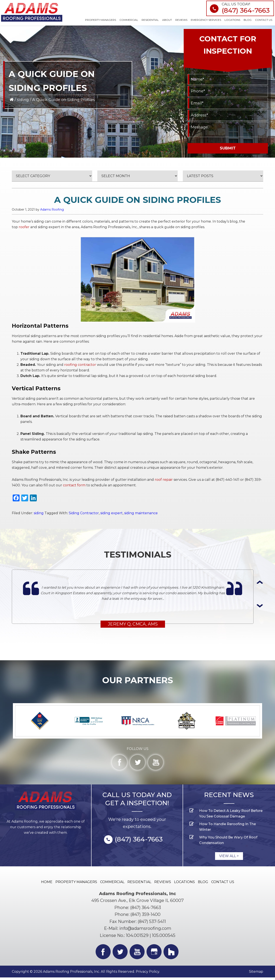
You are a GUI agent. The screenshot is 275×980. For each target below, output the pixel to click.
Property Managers (76, 884)
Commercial (112, 884)
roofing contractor (80, 365)
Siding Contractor (84, 513)
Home (47, 884)
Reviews (163, 884)
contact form (74, 485)
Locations (184, 884)
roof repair (164, 480)
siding (23, 100)
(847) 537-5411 (152, 924)
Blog (203, 884)
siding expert (112, 513)
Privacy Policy (147, 974)
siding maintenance (141, 513)
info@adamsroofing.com (145, 931)
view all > (229, 858)
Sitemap (256, 974)
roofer (24, 227)
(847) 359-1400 (145, 917)
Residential (139, 884)
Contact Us (223, 884)
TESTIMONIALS (138, 554)
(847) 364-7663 (246, 10)
